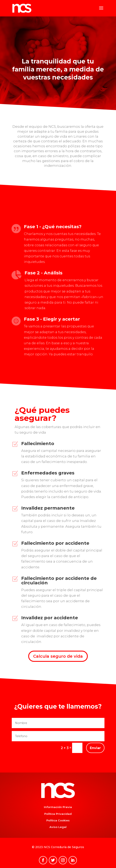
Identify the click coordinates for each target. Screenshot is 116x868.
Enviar (95, 748)
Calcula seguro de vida (58, 656)
